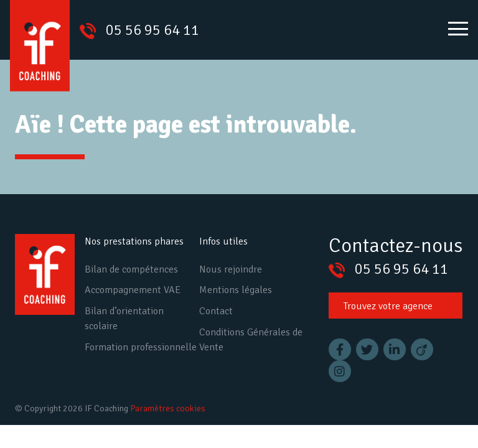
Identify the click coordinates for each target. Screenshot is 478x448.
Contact (216, 311)
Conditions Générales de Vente (251, 340)
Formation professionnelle (141, 347)
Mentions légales (236, 290)
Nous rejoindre (231, 269)
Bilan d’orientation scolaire (124, 319)
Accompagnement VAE (133, 290)
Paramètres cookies (168, 408)
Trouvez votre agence (388, 306)
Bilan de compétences (131, 269)
